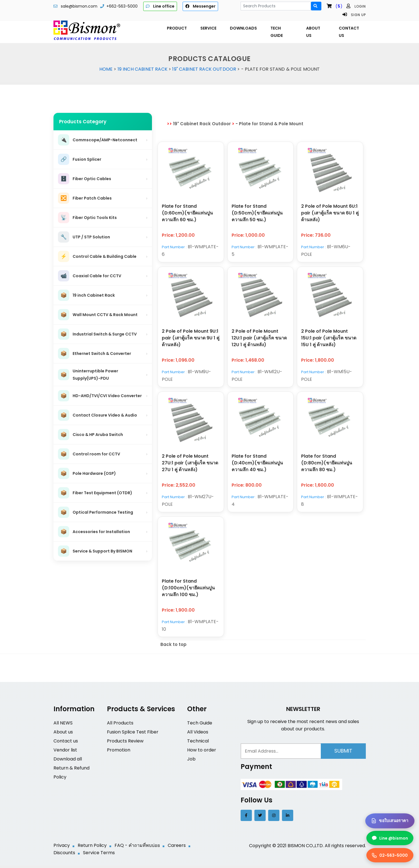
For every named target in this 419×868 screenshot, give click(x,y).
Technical (198, 743)
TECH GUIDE (277, 32)
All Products (120, 725)
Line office (160, 6)
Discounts (64, 855)
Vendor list (65, 752)
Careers (177, 848)
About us (63, 734)
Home (106, 69)
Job (191, 761)
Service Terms (99, 855)
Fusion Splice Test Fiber (133, 734)
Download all (68, 761)
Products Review (125, 743)
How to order (202, 752)
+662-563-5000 (122, 6)
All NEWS (63, 725)
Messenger (200, 6)
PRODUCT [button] (177, 28)
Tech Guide (200, 725)
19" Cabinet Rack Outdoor (204, 69)
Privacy (62, 848)
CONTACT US (349, 32)
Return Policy (92, 848)
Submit (343, 753)
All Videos (198, 734)
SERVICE (208, 28)
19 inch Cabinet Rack (143, 69)
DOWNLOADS (243, 28)
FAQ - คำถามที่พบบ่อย (137, 848)
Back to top (173, 647)
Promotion (119, 752)
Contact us (66, 743)
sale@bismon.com (79, 6)
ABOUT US (313, 32)
